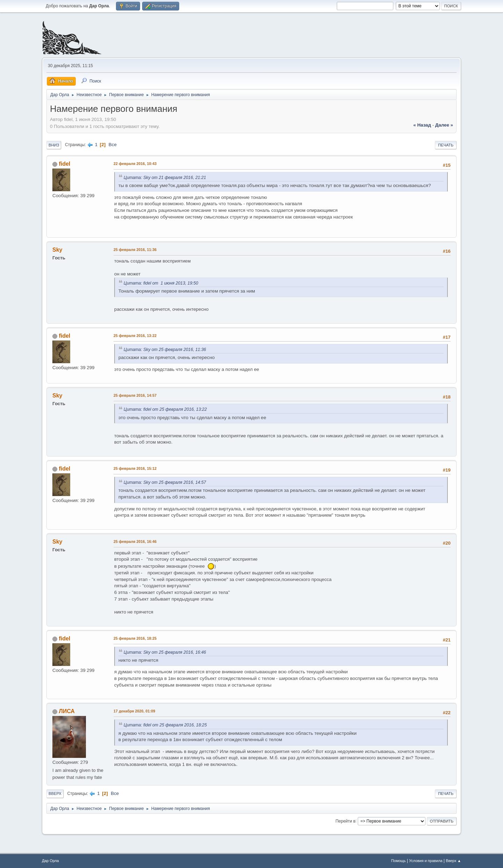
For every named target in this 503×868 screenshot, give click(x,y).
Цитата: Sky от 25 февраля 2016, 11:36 (165, 350)
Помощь (399, 861)
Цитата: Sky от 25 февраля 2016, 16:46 (165, 652)
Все (113, 145)
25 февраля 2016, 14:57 (135, 395)
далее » (444, 125)
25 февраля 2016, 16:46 (135, 541)
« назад (422, 125)
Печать (446, 145)
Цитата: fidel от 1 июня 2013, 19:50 (161, 283)
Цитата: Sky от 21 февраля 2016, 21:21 (165, 178)
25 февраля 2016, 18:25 (135, 638)
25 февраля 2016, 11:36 (135, 250)
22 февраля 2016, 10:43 (135, 164)
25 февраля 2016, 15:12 (135, 468)
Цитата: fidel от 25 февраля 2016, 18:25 (165, 725)
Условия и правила (426, 861)
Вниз (54, 145)
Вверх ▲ (453, 861)
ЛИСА (67, 711)
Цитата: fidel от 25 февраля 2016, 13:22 (165, 409)
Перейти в (345, 821)
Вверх (55, 794)
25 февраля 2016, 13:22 (135, 336)
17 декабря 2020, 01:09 (134, 711)
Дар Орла (50, 861)
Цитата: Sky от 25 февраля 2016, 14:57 (165, 482)
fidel (64, 164)
